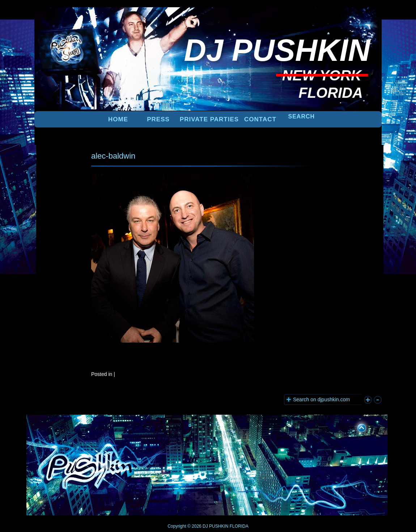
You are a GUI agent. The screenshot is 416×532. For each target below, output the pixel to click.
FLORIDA (239, 526)
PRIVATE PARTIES (209, 119)
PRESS (158, 119)
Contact (260, 119)
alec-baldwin (113, 156)
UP (357, 427)
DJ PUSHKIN (215, 526)
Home (118, 119)
